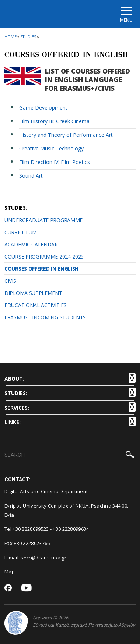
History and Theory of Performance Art (66, 135)
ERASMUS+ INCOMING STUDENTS (45, 317)
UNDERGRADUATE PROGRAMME (43, 220)
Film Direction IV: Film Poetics (55, 162)
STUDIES (28, 37)
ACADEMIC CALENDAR (31, 244)
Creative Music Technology (51, 148)
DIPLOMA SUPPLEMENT (33, 293)
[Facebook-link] (8, 588)
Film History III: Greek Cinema (54, 121)
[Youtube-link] (27, 588)
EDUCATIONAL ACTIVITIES (35, 305)
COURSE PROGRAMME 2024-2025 (44, 257)
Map (10, 572)
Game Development (43, 108)
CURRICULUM (21, 232)
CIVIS (10, 281)
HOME (10, 37)
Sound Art (31, 176)
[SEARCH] (70, 455)
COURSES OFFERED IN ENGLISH (41, 269)
